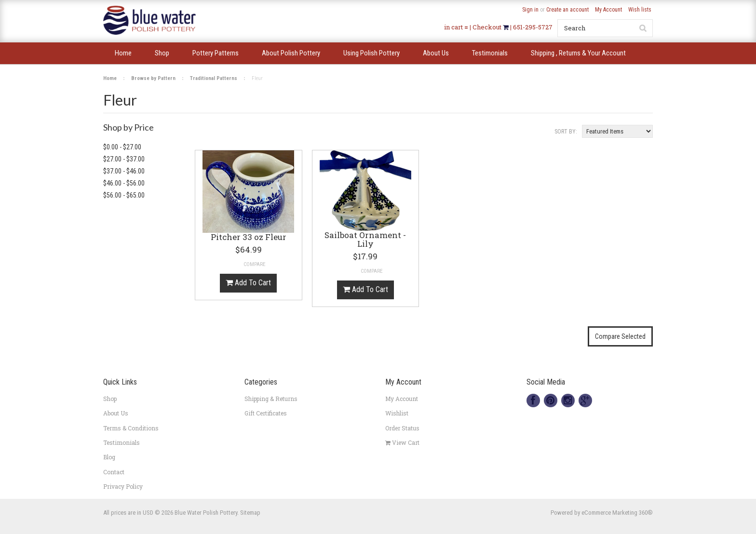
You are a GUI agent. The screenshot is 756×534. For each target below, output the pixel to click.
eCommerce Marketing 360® (617, 513)
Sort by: (566, 132)
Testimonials (121, 442)
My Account (608, 10)
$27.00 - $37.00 (124, 159)
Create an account (567, 10)
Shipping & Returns (271, 399)
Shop (110, 399)
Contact (114, 472)
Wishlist (397, 413)
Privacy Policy (123, 486)
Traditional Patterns (214, 78)
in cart (453, 27)
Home (110, 78)
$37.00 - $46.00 (124, 171)
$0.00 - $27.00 (122, 147)
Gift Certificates (266, 413)
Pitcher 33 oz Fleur (249, 238)
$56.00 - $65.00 (124, 195)
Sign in (530, 10)
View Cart (402, 442)
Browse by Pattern (153, 78)
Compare (255, 264)
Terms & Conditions (131, 428)
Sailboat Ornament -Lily (365, 240)
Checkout (488, 27)
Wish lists (640, 10)
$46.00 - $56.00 (124, 183)
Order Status (402, 428)
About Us (116, 413)
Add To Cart (248, 283)
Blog (109, 457)
